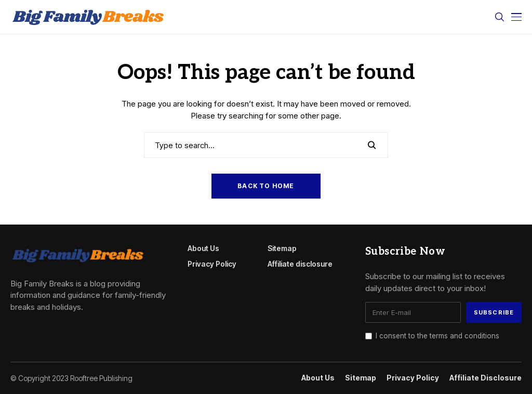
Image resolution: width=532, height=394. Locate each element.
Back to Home (266, 186)
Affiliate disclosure (300, 264)
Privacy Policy (212, 264)
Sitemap (282, 248)
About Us (203, 248)
